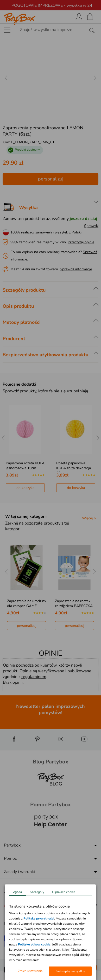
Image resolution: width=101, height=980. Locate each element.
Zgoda (18, 892)
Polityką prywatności (39, 918)
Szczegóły (37, 892)
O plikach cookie (64, 892)
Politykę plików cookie (34, 944)
